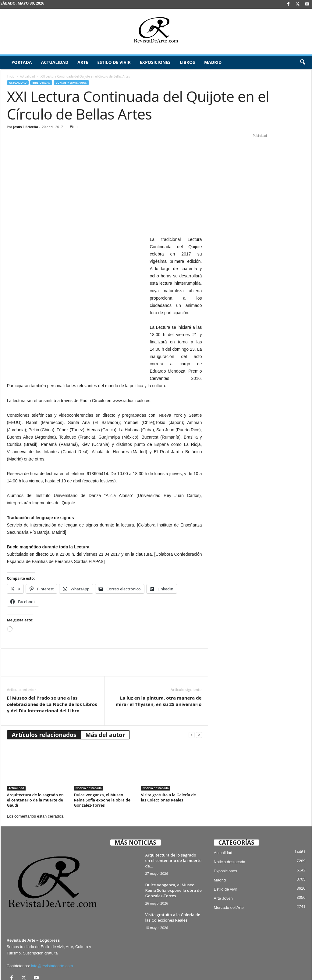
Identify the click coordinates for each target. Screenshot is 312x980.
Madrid (213, 62)
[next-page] (199, 691)
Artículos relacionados (44, 691)
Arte (83, 62)
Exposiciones (155, 62)
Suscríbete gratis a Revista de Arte (203, 966)
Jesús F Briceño (26, 127)
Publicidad (282, 966)
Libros (187, 62)
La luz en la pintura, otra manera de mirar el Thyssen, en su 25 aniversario (159, 657)
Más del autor (105, 691)
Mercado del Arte (229, 864)
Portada (22, 62)
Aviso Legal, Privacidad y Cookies (144, 966)
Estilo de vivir (114, 62)
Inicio (11, 76)
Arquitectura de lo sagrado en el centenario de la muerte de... (174, 817)
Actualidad (55, 62)
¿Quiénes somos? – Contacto (271, 973)
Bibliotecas (41, 83)
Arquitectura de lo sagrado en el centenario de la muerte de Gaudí (35, 756)
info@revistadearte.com (52, 922)
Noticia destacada (89, 744)
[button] (303, 62)
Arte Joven (223, 855)
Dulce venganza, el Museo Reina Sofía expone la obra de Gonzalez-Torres (102, 756)
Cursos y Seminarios (71, 83)
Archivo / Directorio (252, 966)
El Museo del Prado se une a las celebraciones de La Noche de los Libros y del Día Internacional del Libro (52, 660)
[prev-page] (192, 691)
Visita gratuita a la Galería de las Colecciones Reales (168, 753)
